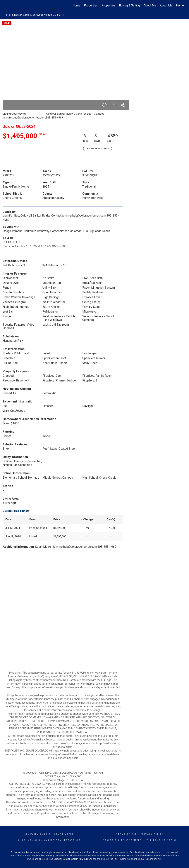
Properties (91, 5)
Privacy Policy (152, 834)
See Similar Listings (98, 148)
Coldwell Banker (38, 834)
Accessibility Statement (122, 840)
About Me (150, 5)
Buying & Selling (129, 5)
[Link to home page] (7, 6)
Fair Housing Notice (161, 840)
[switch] (104, 105)
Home (76, 5)
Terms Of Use (127, 834)
